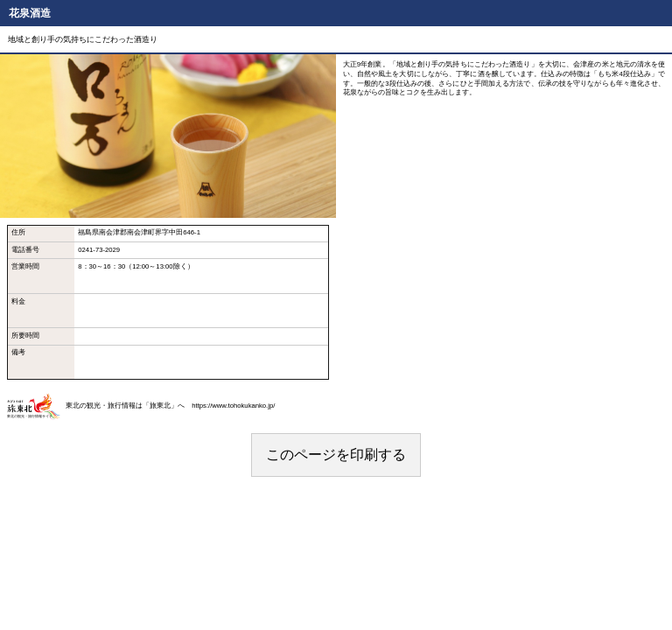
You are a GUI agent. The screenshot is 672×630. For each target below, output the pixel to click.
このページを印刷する (336, 455)
